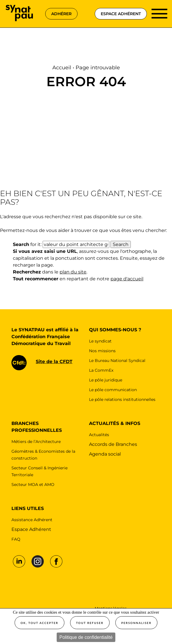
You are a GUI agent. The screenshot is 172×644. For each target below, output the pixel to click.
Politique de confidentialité (86, 637)
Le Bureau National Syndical (117, 361)
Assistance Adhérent (32, 520)
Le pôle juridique (106, 380)
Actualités (99, 435)
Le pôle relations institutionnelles (122, 399)
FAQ (16, 539)
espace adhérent (121, 14)
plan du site (73, 272)
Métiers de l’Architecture (36, 442)
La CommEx (101, 370)
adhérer (61, 14)
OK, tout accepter (39, 623)
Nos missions (102, 351)
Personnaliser (137, 623)
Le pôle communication (113, 390)
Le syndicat (100, 341)
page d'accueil (127, 279)
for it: (27, 244)
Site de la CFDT (54, 362)
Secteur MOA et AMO (33, 485)
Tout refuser (90, 623)
